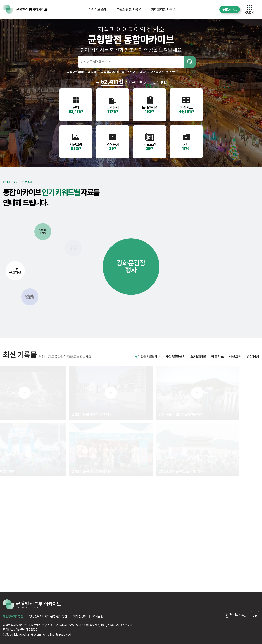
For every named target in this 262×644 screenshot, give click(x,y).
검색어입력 (72, 62)
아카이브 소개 (98, 9)
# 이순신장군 (130, 72)
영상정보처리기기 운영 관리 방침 (48, 616)
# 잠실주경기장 (110, 72)
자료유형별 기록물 (129, 9)
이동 (255, 616)
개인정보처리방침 (13, 616)
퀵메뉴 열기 (249, 10)
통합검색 (227, 9)
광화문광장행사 (131, 266)
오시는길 (98, 616)
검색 (190, 62)
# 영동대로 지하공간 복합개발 (157, 72)
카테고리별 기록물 (163, 9)
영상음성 (253, 370)
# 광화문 (93, 72)
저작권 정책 (80, 616)
